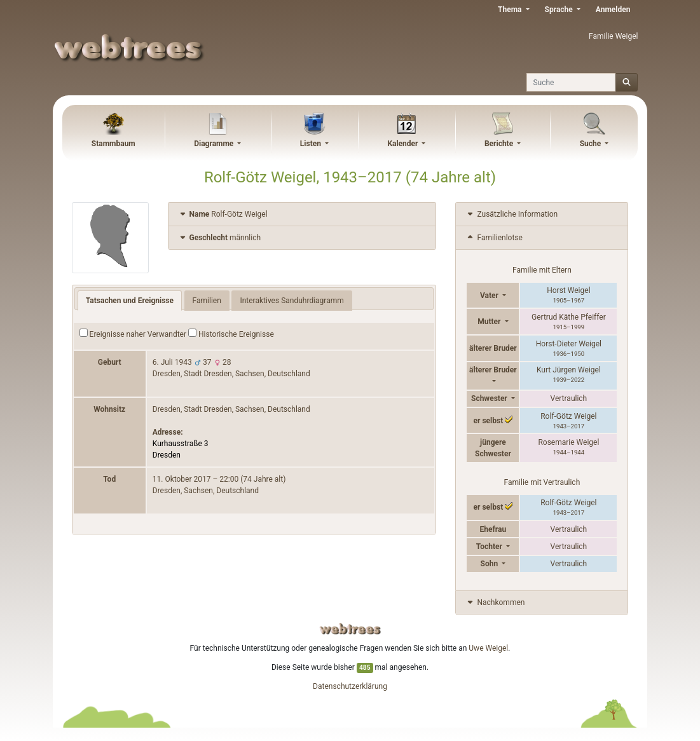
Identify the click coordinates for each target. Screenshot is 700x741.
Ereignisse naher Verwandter (133, 334)
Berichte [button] (500, 144)
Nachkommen (495, 602)
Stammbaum (113, 144)
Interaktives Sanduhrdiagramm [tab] (292, 301)
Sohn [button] (491, 564)
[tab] (302, 214)
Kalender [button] (403, 144)
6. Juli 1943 (172, 362)
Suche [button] (592, 144)
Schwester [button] (490, 398)
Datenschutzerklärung (350, 686)
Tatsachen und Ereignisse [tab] (130, 301)
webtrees (350, 629)
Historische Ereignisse (231, 334)
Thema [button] (511, 10)
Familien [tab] (207, 301)
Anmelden (613, 10)
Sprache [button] (560, 10)
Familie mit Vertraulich (542, 482)
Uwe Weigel (488, 648)
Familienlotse (494, 238)
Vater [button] (490, 296)
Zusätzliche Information (511, 214)
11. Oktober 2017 (182, 479)
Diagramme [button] (215, 144)
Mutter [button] (490, 322)
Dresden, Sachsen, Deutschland (206, 491)
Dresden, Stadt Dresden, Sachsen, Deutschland (231, 374)
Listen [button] (312, 144)
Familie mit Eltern (542, 270)
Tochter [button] (490, 547)
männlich (220, 238)
